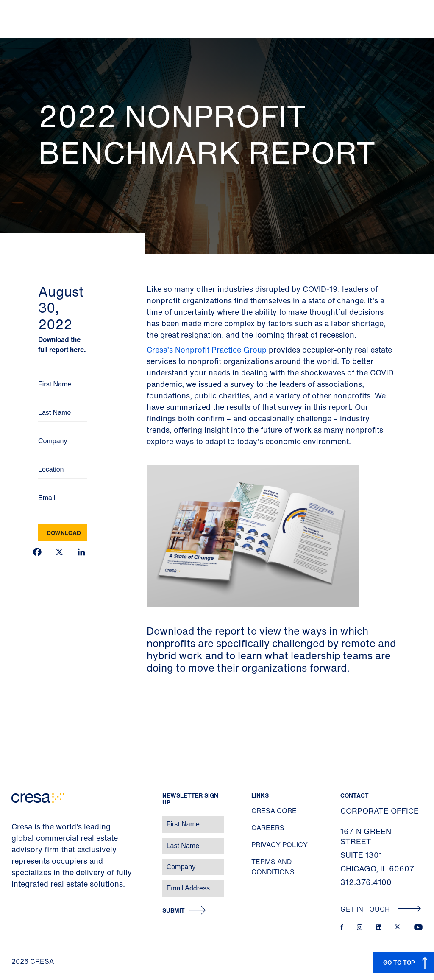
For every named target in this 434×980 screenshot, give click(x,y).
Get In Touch (381, 909)
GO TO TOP (399, 962)
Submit (174, 911)
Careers (268, 828)
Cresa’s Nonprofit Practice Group (207, 350)
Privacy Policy (280, 845)
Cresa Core (274, 811)
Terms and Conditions (273, 867)
